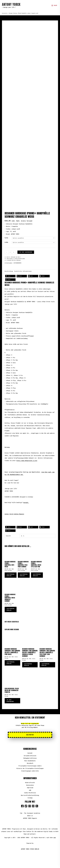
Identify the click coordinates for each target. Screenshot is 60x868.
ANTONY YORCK (11, 4)
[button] (10, 268)
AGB (30, 782)
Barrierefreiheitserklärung (30, 787)
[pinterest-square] (34, 798)
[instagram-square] (30, 798)
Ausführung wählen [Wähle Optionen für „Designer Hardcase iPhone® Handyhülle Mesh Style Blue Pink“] (37, 566)
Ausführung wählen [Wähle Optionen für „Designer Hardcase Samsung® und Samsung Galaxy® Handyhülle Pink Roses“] (11, 654)
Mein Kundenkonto (30, 752)
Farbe (6, 229)
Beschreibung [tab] (9, 263)
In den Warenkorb (26, 244)
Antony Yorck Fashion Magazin (14, 506)
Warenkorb (30, 755)
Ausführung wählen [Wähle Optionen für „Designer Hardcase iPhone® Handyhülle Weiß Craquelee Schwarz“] (11, 601)
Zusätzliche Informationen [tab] (23, 263)
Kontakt (30, 745)
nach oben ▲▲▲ (51, 829)
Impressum (30, 779)
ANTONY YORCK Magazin (30, 810)
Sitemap (30, 789)
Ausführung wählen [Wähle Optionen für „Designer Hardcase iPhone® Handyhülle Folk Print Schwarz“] (24, 566)
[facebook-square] (23, 798)
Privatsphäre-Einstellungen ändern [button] (30, 757)
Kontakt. (26, 494)
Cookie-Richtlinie (30, 784)
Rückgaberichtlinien (30, 750)
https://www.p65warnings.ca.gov (27, 452)
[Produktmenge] (10, 244)
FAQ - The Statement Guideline (30, 805)
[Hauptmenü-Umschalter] (54, 5)
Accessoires (5, 13)
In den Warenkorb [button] (10, 692)
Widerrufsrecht (30, 774)
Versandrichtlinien (30, 747)
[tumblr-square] (37, 798)
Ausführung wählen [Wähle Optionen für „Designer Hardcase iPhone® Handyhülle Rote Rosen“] (11, 566)
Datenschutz (30, 777)
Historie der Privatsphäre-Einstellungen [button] (30, 760)
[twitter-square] (26, 798)
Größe (6, 234)
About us (30, 807)
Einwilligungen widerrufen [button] (30, 762)
